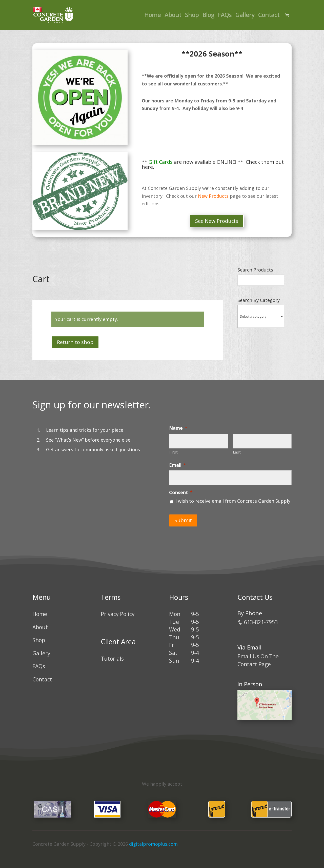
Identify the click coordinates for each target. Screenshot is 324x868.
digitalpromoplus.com (153, 841)
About (173, 17)
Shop (192, 17)
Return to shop (75, 342)
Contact (269, 17)
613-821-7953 (258, 619)
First (174, 452)
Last (237, 452)
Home (153, 17)
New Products (213, 196)
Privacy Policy (118, 611)
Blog (208, 17)
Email (178, 465)
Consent (181, 492)
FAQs (225, 17)
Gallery (245, 17)
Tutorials (112, 656)
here (147, 167)
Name (178, 428)
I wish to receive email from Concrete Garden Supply (233, 501)
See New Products (217, 221)
